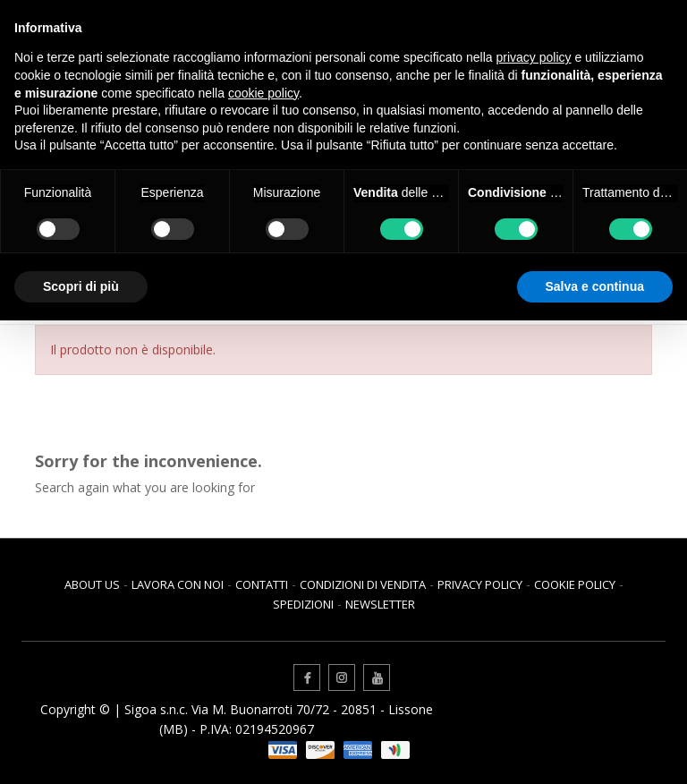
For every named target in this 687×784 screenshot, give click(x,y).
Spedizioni (303, 604)
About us (92, 584)
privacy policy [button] (534, 57)
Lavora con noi (178, 584)
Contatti (262, 584)
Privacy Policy (480, 584)
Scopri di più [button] (81, 286)
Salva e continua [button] (595, 286)
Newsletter (380, 604)
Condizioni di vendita (363, 584)
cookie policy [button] (263, 93)
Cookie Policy (575, 584)
